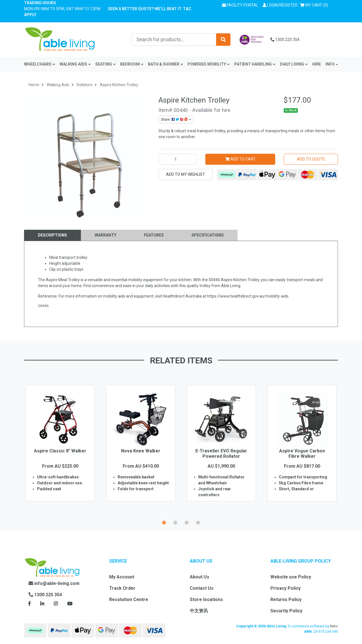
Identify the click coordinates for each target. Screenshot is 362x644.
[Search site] (223, 40)
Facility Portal (240, 5)
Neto (334, 626)
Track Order (122, 588)
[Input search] (174, 40)
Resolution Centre (129, 599)
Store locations (206, 599)
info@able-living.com (54, 583)
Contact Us (202, 588)
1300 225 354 (285, 40)
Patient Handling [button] (255, 64)
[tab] (52, 235)
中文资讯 (199, 611)
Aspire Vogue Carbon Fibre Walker (302, 454)
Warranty (105, 235)
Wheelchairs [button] (40, 64)
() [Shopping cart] (315, 5)
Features (154, 235)
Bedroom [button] (132, 64)
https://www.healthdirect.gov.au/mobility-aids (248, 296)
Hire (317, 64)
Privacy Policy (285, 588)
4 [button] (198, 522)
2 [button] (175, 522)
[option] (60, 451)
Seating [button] (105, 64)
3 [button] (187, 522)
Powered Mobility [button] (209, 64)
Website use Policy (291, 577)
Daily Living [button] (294, 64)
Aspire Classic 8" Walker (60, 451)
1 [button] (164, 522)
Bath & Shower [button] (165, 64)
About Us (200, 577)
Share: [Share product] (175, 120)
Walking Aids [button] (75, 64)
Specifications (208, 235)
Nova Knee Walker (141, 451)
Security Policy (286, 611)
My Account (122, 577)
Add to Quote (311, 159)
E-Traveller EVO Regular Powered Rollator (221, 454)
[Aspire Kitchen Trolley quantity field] (178, 159)
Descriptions (52, 235)
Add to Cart (240, 159)
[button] (280, 5)
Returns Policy (286, 599)
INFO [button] (330, 64)
